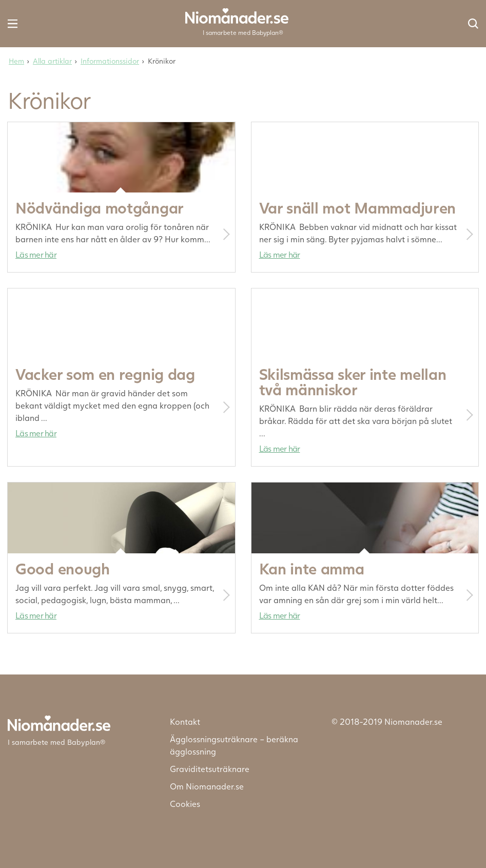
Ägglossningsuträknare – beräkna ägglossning (234, 745)
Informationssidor (110, 61)
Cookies (185, 804)
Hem (16, 61)
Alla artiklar (52, 61)
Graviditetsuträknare (210, 769)
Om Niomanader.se (207, 786)
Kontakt (185, 721)
